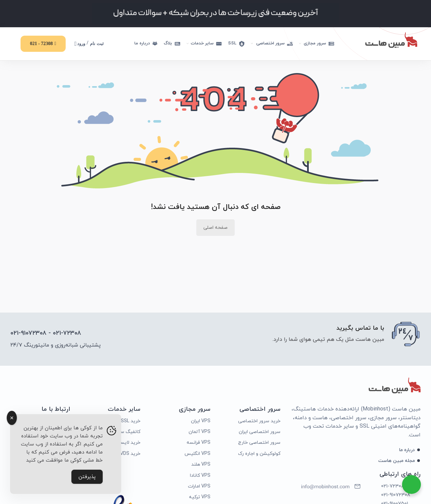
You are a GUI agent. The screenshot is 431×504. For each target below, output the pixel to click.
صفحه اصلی (215, 229)
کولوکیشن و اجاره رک (259, 454)
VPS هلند (201, 465)
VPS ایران (201, 422)
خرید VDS (130, 454)
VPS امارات (199, 487)
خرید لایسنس (126, 444)
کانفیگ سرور (127, 433)
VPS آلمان (200, 433)
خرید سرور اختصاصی (259, 422)
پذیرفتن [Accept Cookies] (87, 477)
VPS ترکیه (200, 498)
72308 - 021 (43, 44)
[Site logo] (391, 40)
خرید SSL (131, 422)
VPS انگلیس (197, 454)
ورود (80, 44)
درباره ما (407, 451)
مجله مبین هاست (396, 462)
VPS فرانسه (198, 444)
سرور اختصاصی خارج (259, 444)
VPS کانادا (200, 476)
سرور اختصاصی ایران (260, 433)
